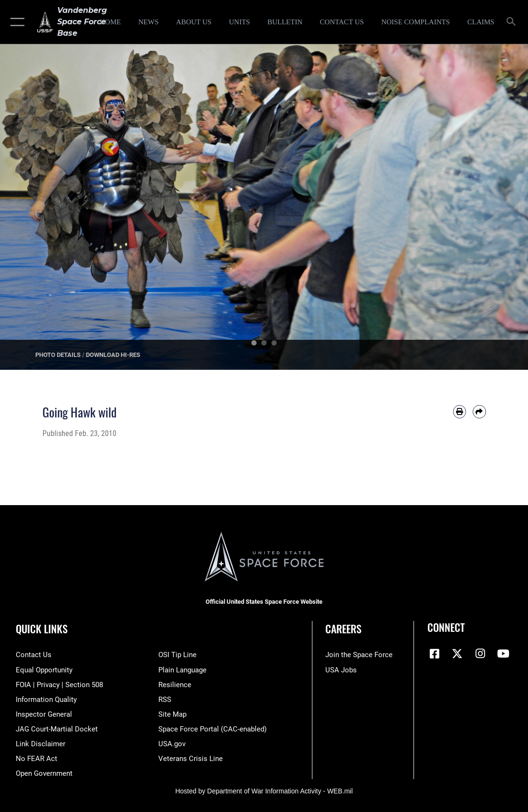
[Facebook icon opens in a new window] (435, 654)
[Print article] (460, 411)
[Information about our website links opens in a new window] (41, 744)
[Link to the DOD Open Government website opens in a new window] (44, 773)
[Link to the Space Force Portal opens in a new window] (212, 729)
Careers (343, 629)
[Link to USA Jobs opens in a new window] (341, 670)
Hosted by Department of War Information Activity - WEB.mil (264, 791)
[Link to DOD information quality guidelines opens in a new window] (46, 700)
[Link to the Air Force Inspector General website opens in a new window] (44, 714)
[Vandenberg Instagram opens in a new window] (480, 654)
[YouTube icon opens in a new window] (503, 654)
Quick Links (42, 629)
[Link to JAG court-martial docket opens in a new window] (57, 729)
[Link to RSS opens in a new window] (165, 700)
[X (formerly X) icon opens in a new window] (457, 654)
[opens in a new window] (416, 22)
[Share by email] (479, 411)
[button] (16, 22)
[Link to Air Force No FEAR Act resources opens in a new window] (36, 759)
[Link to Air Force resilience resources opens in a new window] (175, 685)
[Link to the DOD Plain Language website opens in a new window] (182, 670)
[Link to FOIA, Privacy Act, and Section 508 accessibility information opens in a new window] (59, 685)
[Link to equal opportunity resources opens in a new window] (44, 670)
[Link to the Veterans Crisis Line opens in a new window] (191, 759)
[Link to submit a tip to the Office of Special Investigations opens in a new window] (177, 655)
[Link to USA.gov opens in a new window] (172, 744)
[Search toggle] (513, 22)
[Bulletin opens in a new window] (285, 22)
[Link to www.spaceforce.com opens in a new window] (359, 655)
